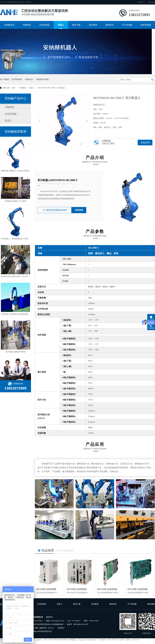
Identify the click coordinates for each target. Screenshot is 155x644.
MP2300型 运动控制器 (77, 589)
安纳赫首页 (9, 25)
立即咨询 (79, 210)
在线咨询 (145, 143)
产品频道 (22, 88)
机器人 (61, 25)
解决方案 (76, 25)
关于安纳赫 (127, 25)
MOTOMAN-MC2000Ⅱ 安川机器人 (52, 88)
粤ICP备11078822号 (81, 624)
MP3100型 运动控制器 (107, 589)
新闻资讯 (110, 25)
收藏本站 (141, 2)
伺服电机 (27, 25)
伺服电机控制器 (42, 79)
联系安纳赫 (146, 25)
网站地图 (151, 2)
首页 (14, 88)
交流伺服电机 (17, 79)
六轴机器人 (29, 79)
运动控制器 (44, 25)
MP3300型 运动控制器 (46, 589)
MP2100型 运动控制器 (137, 589)
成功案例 (93, 25)
